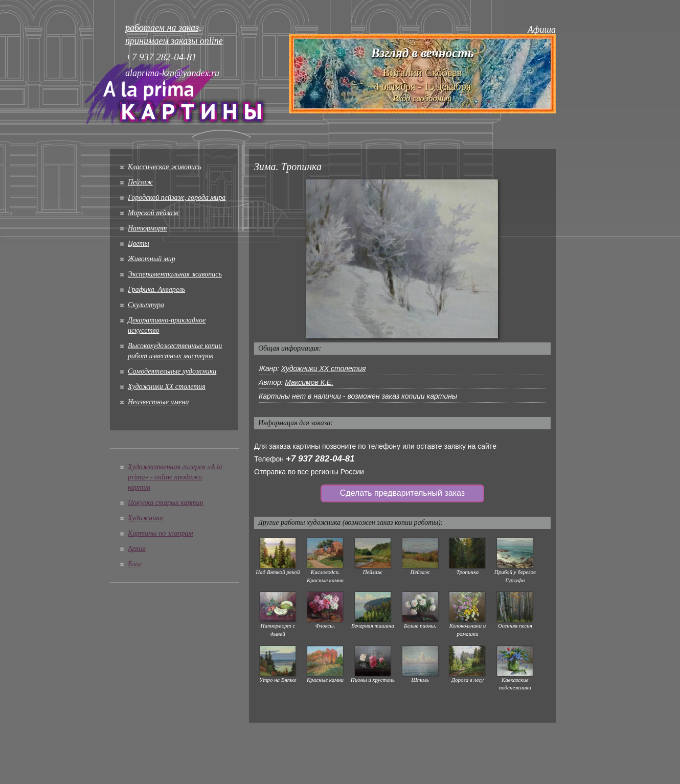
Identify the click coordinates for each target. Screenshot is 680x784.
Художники (145, 518)
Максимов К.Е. (309, 382)
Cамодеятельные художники (172, 371)
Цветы (139, 244)
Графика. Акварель (156, 290)
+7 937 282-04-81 (320, 459)
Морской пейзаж (154, 213)
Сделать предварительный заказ (402, 493)
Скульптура (146, 305)
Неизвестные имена (158, 402)
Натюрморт (147, 228)
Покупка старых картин (165, 503)
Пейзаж (140, 182)
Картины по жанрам (160, 533)
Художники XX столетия (167, 387)
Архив (137, 549)
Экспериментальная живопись (175, 274)
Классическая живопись (165, 167)
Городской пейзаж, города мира (177, 198)
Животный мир (152, 259)
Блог (135, 564)
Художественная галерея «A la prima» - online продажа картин (175, 477)
